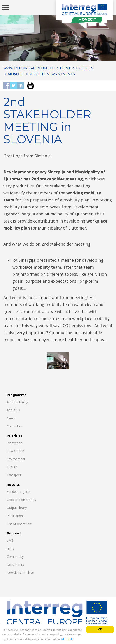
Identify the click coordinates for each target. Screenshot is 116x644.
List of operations (20, 524)
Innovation (15, 443)
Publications (16, 516)
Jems (10, 548)
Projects (85, 68)
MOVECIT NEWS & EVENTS (52, 74)
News (11, 418)
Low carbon (15, 451)
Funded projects (19, 492)
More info (67, 639)
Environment (16, 459)
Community (15, 557)
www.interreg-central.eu (29, 68)
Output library (17, 508)
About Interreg (17, 402)
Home (65, 68)
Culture (12, 467)
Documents (15, 565)
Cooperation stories (21, 500)
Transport (14, 475)
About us (13, 410)
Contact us (15, 426)
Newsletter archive (20, 573)
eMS (10, 540)
